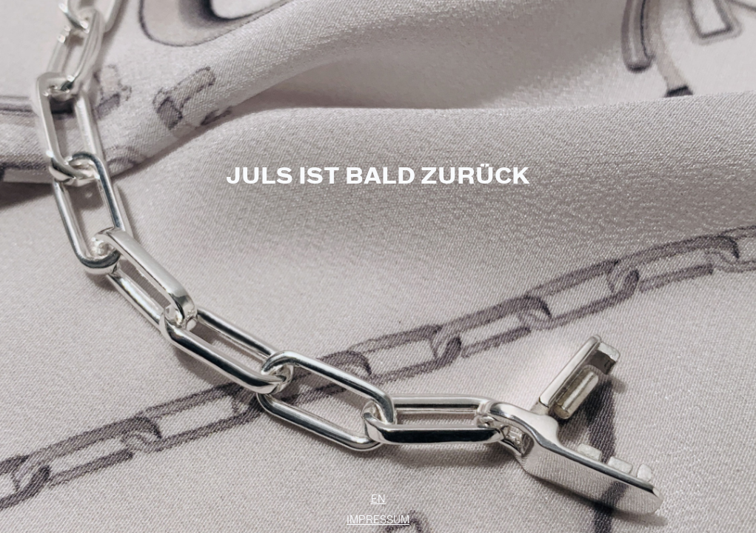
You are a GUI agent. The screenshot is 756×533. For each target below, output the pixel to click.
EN (378, 499)
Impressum (378, 520)
